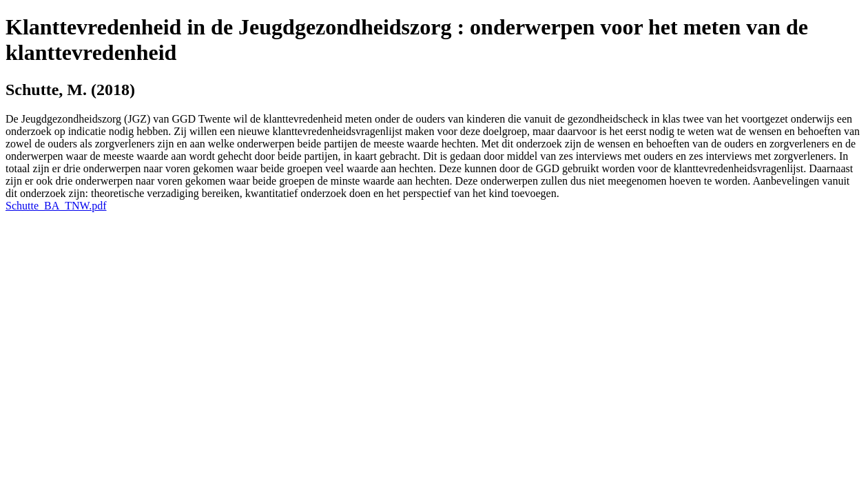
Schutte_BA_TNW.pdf (56, 206)
